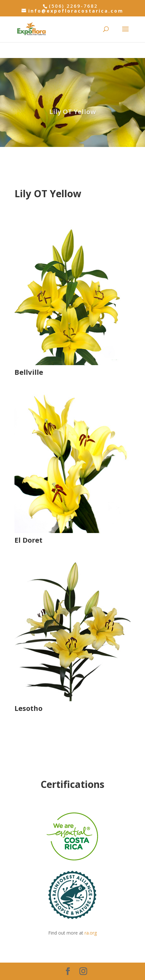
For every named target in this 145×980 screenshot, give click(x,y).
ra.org (91, 933)
